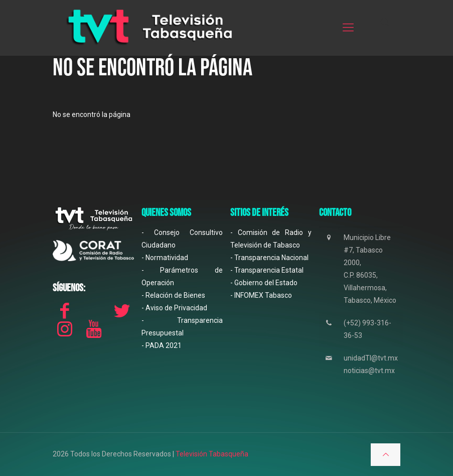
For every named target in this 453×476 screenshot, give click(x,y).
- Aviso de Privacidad (174, 308)
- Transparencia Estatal (267, 270)
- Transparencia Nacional (269, 258)
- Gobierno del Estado (264, 283)
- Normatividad (165, 258)
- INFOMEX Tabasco (261, 295)
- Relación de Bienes (173, 295)
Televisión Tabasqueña (212, 454)
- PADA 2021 (162, 345)
